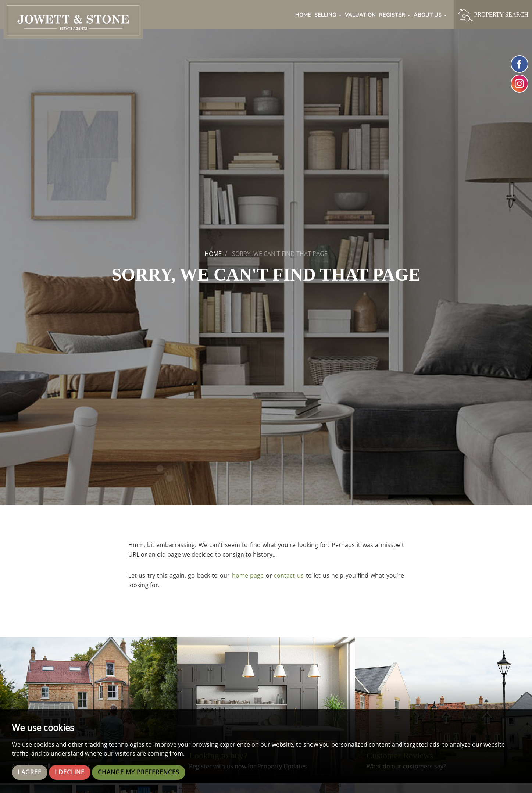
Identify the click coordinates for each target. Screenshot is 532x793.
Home (303, 15)
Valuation (360, 15)
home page (248, 575)
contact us (289, 575)
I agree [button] (30, 772)
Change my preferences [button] (139, 772)
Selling (328, 15)
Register (395, 15)
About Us (430, 15)
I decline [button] (70, 772)
